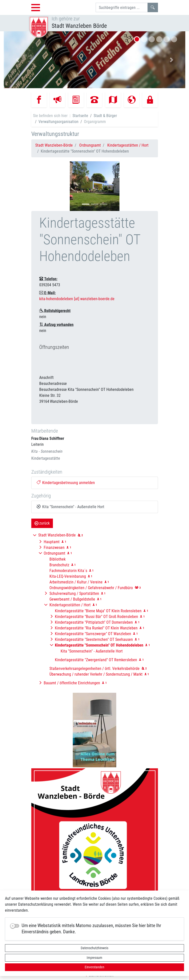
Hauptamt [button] (52, 542)
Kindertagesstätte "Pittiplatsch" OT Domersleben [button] (94, 622)
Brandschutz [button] (59, 565)
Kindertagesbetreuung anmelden (66, 483)
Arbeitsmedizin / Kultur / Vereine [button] (76, 582)
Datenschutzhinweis (94, 948)
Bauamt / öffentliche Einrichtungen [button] (72, 683)
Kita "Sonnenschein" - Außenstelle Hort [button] (92, 651)
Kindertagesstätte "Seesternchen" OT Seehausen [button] (94, 639)
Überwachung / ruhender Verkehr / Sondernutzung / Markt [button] (96, 674)
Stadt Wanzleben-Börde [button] (57, 535)
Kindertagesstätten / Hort (128, 145)
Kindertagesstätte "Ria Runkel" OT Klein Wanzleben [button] (96, 628)
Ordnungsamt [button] (55, 553)
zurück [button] (42, 523)
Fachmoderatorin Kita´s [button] (68, 571)
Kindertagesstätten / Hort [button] (70, 605)
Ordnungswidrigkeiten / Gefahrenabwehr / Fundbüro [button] (91, 588)
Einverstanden (94, 967)
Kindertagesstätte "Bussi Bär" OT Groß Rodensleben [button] (96, 617)
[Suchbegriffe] (122, 7)
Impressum (94, 958)
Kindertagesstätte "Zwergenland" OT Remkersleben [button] (96, 660)
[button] (17, 60)
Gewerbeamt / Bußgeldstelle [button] (72, 599)
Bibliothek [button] (57, 559)
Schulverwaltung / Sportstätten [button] (74, 593)
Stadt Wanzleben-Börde (54, 145)
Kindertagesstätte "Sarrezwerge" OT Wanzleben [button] (93, 634)
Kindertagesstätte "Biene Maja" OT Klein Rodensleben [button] (98, 611)
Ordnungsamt (90, 145)
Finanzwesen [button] (54, 548)
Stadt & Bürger (105, 116)
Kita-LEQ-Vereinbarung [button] (68, 576)
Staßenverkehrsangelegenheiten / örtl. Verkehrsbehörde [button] (94, 669)
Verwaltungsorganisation (58, 122)
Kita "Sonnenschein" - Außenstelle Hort (71, 507)
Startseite (80, 116)
